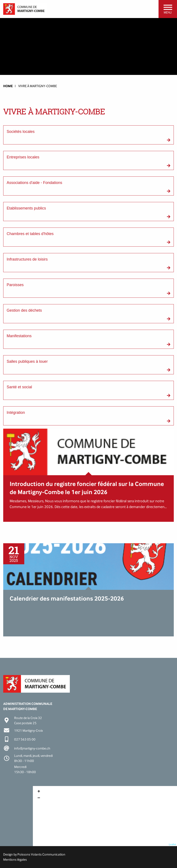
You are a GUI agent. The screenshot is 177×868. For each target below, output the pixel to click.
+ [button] (39, 792)
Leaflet (172, 844)
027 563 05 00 (25, 739)
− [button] (39, 798)
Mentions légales (15, 860)
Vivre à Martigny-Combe (38, 86)
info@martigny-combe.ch (32, 748)
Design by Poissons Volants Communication (34, 854)
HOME (8, 86)
